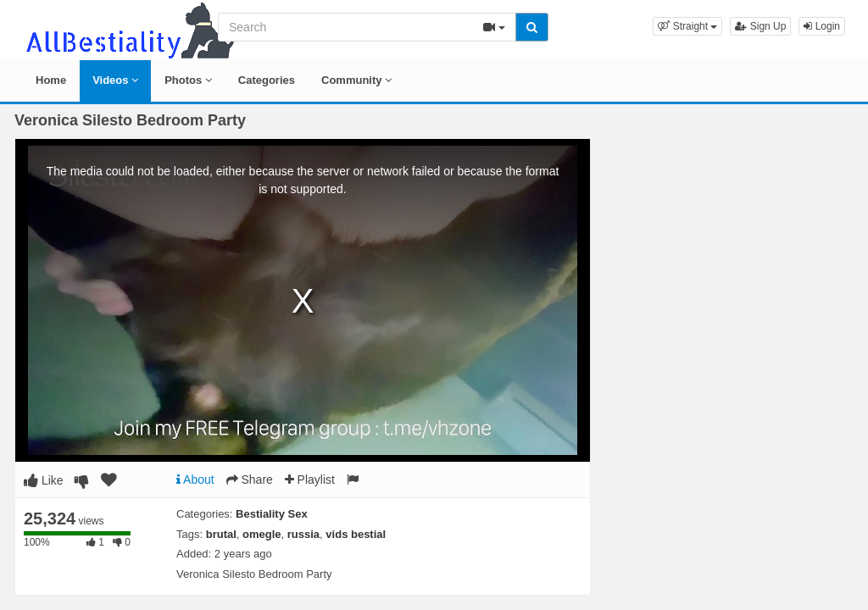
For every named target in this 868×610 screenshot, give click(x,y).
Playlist (310, 480)
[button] (687, 26)
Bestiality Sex (272, 514)
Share (250, 480)
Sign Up (760, 26)
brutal (221, 534)
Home (51, 80)
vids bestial (356, 534)
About (195, 480)
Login (822, 26)
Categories (267, 80)
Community (356, 80)
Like (44, 480)
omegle (262, 534)
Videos (115, 80)
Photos (188, 80)
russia (303, 534)
